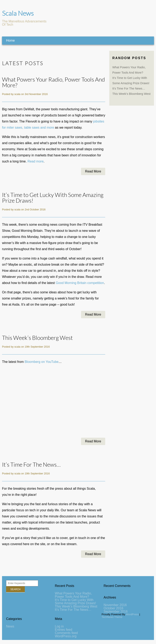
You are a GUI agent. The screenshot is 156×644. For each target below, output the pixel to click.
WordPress (132, 614)
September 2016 (116, 611)
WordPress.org (66, 636)
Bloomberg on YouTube (42, 362)
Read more (35, 161)
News (10, 626)
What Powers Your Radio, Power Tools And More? (53, 82)
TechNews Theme (112, 617)
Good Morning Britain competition (80, 283)
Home (10, 40)
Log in (59, 626)
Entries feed (63, 630)
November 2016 (115, 605)
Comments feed (66, 633)
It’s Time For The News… (31, 465)
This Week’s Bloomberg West (37, 338)
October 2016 (113, 608)
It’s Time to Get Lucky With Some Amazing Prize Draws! (53, 198)
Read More (93, 171)
